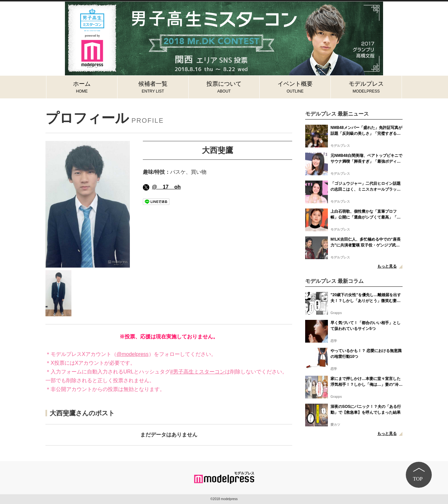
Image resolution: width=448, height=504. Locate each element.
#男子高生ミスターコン (198, 372)
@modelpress (133, 354)
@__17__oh (162, 187)
